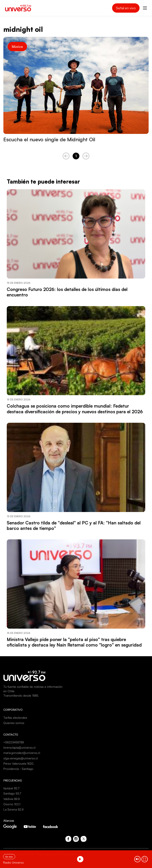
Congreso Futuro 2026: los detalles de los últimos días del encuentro (67, 292)
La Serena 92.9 (13, 809)
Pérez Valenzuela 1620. (19, 763)
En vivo (9, 857)
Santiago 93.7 (12, 793)
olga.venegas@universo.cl (21, 758)
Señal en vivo (126, 8)
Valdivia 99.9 (12, 799)
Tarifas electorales (15, 718)
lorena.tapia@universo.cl (19, 747)
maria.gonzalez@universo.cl (22, 753)
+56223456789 (14, 742)
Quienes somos (14, 723)
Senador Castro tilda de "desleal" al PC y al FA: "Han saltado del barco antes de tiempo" (74, 525)
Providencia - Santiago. (19, 769)
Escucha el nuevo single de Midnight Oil (49, 139)
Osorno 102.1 (12, 804)
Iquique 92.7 (11, 788)
